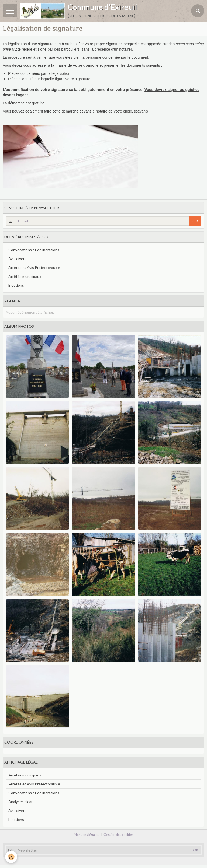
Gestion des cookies (118, 835)
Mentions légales (87, 835)
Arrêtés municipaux (25, 276)
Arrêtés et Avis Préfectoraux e (34, 267)
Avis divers (17, 259)
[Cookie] (11, 857)
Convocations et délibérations (34, 250)
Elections (16, 285)
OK (195, 221)
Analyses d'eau (21, 802)
